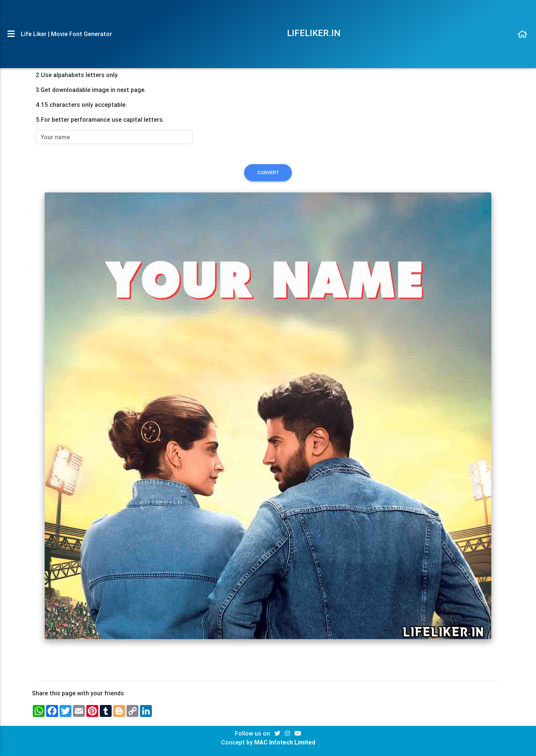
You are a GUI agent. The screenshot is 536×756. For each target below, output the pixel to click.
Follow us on (253, 733)
